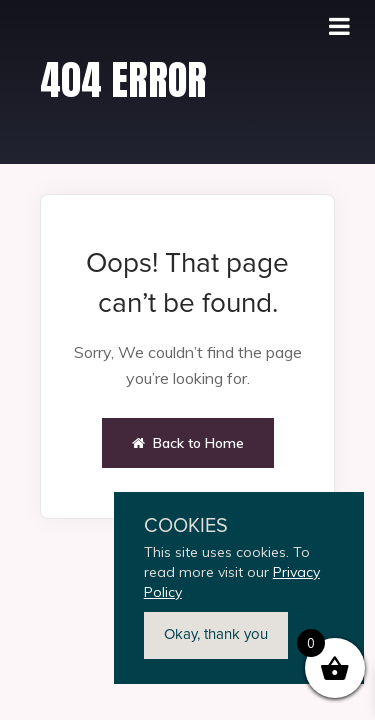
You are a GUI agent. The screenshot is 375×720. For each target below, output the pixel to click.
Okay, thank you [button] (216, 634)
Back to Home (188, 443)
